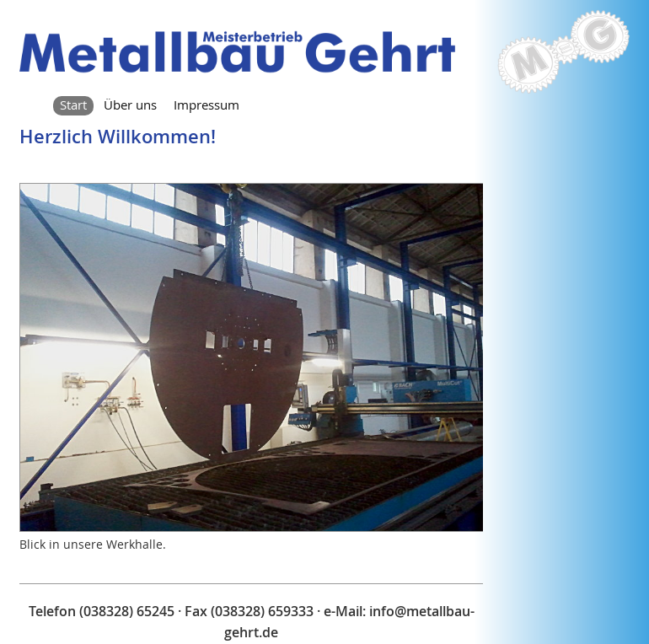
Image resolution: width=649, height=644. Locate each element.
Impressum (206, 105)
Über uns (130, 105)
